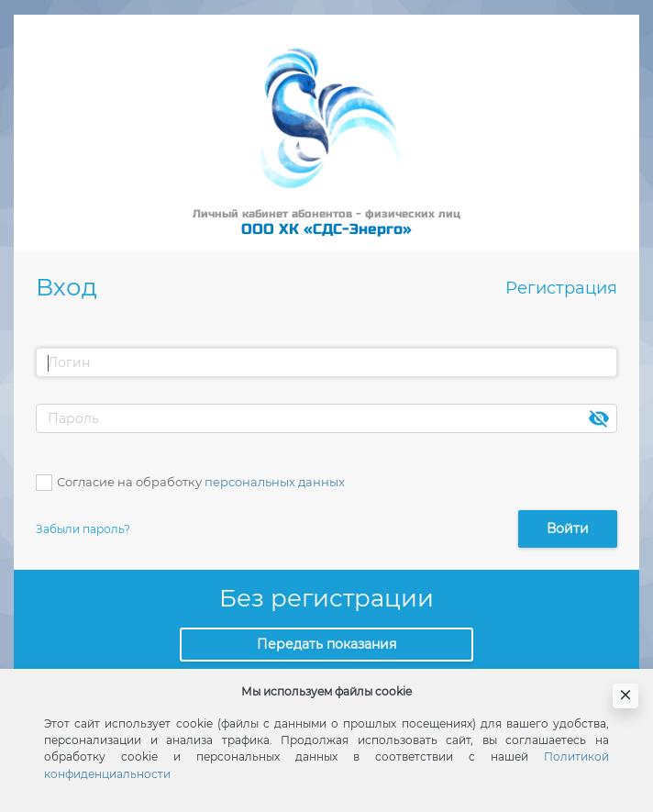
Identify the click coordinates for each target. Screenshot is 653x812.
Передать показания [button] (326, 644)
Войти (568, 528)
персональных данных (275, 482)
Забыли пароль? (83, 529)
